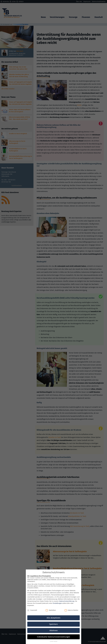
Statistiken (51, 608)
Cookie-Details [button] (53, 639)
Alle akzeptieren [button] (53, 615)
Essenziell (32, 608)
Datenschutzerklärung (67, 599)
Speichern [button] (53, 622)
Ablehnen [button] (54, 628)
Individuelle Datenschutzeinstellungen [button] (53, 634)
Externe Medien (71, 608)
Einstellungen (57, 601)
